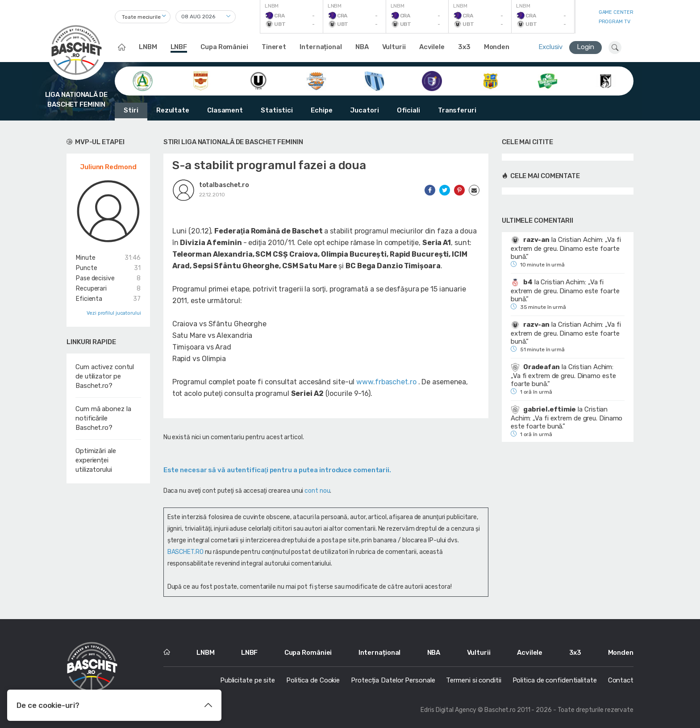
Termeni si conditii (473, 680)
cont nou (317, 491)
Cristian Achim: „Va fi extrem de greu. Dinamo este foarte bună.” (566, 248)
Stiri (131, 110)
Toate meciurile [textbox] (141, 17)
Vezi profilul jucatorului (114, 313)
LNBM (148, 47)
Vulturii (394, 47)
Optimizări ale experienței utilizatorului (96, 460)
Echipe (321, 110)
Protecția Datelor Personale (393, 680)
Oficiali (408, 110)
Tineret (274, 47)
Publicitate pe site (248, 680)
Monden (497, 47)
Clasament (225, 110)
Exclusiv (550, 47)
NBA (362, 47)
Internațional (321, 47)
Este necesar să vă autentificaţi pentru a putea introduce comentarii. (277, 470)
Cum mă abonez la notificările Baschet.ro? (103, 418)
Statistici (277, 110)
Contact (621, 680)
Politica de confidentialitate (555, 680)
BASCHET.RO (185, 552)
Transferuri (457, 110)
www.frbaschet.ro (386, 382)
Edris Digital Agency (448, 710)
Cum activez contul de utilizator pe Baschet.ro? (105, 376)
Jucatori (364, 110)
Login (585, 47)
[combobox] (143, 17)
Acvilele (432, 47)
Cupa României (224, 47)
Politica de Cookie (313, 680)
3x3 (464, 47)
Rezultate (173, 110)
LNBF (179, 47)
